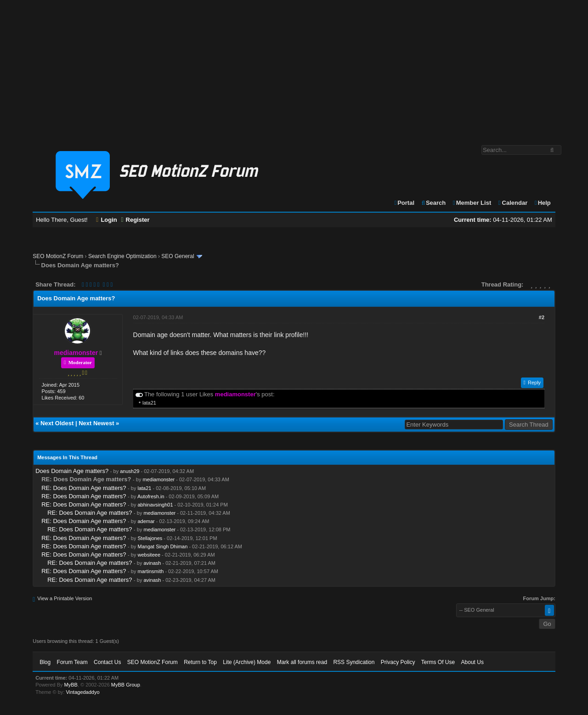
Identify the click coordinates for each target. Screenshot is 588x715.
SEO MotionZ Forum (58, 256)
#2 (542, 317)
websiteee (149, 555)
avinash (152, 563)
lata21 (149, 403)
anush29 (130, 471)
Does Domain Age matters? (72, 471)
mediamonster (159, 479)
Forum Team (72, 662)
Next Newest (96, 423)
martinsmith (150, 571)
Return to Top (200, 662)
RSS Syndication (354, 662)
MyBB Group (126, 685)
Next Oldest (57, 423)
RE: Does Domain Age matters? (84, 488)
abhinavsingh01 (155, 505)
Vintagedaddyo (82, 692)
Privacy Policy (398, 662)
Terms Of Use (438, 662)
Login (107, 220)
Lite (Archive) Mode (247, 662)
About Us (472, 662)
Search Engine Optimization (122, 256)
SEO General (178, 256)
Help (542, 203)
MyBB (71, 685)
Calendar (512, 203)
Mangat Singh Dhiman (162, 546)
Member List (472, 203)
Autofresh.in (151, 496)
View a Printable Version (65, 598)
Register (135, 220)
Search (433, 203)
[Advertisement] (294, 68)
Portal (404, 203)
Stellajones (150, 538)
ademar (146, 521)
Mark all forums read (302, 662)
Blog (45, 662)
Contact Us (107, 662)
